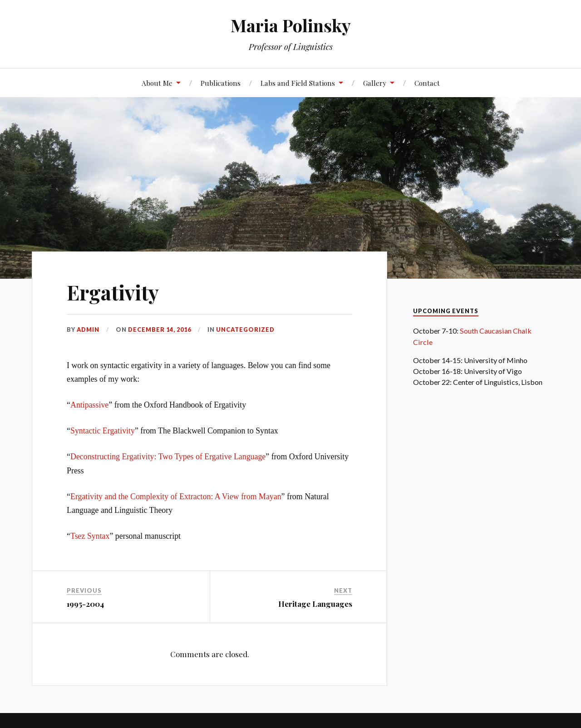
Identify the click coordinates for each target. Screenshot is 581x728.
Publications (221, 83)
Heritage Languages (315, 604)
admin (88, 330)
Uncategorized (245, 330)
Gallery (375, 83)
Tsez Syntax (90, 536)
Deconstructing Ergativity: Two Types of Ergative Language (168, 457)
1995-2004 (85, 604)
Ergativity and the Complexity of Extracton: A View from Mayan (176, 497)
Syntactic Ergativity (103, 431)
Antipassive (89, 405)
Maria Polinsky (291, 25)
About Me (157, 83)
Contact (427, 83)
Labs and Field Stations (298, 83)
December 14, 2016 (160, 330)
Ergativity (113, 292)
